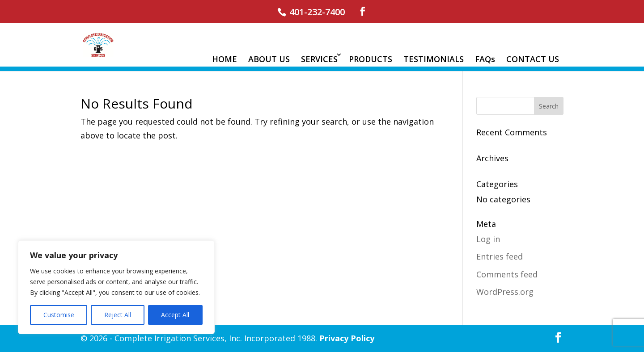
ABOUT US (269, 59)
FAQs (485, 59)
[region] (116, 287)
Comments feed (507, 274)
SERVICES (319, 59)
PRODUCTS (371, 59)
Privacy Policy (347, 338)
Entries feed (500, 256)
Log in (488, 239)
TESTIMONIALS (434, 59)
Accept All (175, 315)
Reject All (118, 315)
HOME (225, 59)
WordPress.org (505, 292)
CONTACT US (533, 59)
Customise (59, 315)
